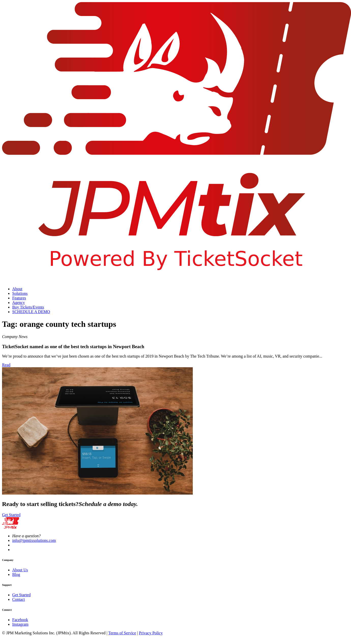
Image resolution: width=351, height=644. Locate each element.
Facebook (20, 620)
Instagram (20, 624)
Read (6, 365)
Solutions (20, 293)
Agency (19, 303)
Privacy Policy (151, 633)
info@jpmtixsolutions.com (34, 540)
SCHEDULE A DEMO (31, 312)
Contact (19, 599)
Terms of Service (122, 633)
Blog (16, 574)
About (17, 289)
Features (19, 298)
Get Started (11, 515)
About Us (20, 570)
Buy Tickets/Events (28, 307)
